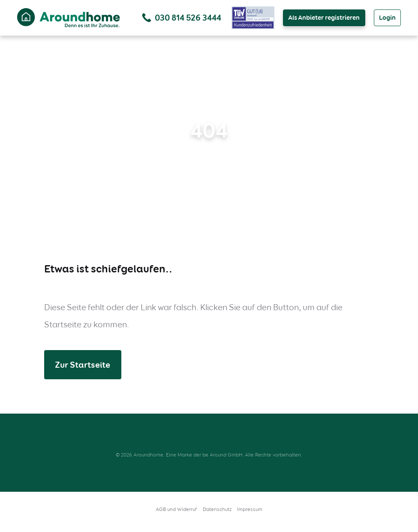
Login (387, 18)
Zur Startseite (83, 365)
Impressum (250, 509)
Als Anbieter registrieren (324, 18)
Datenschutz (217, 509)
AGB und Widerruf (176, 509)
